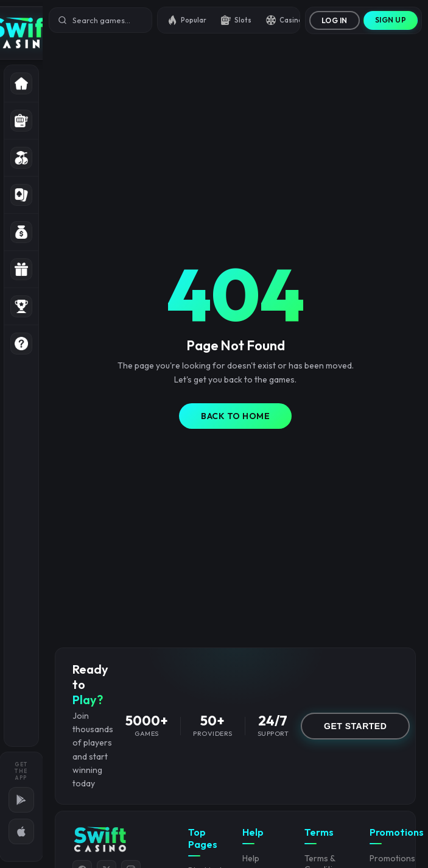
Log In (335, 20)
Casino (284, 20)
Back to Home (235, 416)
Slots (236, 20)
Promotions (392, 858)
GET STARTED (355, 726)
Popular (187, 20)
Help (251, 858)
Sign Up (391, 20)
